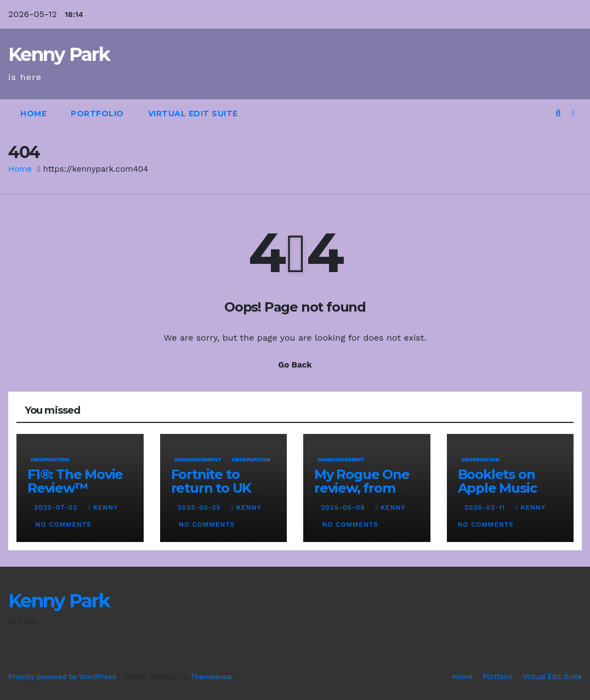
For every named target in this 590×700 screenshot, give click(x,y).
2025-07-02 (57, 507)
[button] (558, 113)
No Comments (64, 524)
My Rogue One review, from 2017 (362, 488)
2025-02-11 (486, 507)
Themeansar (212, 677)
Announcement (198, 459)
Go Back (295, 365)
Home (33, 114)
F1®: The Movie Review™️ (75, 481)
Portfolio (97, 114)
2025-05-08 (344, 507)
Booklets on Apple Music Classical (497, 488)
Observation (50, 459)
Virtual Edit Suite (193, 114)
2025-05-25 (201, 507)
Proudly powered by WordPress (63, 677)
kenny (103, 507)
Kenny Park (59, 54)
